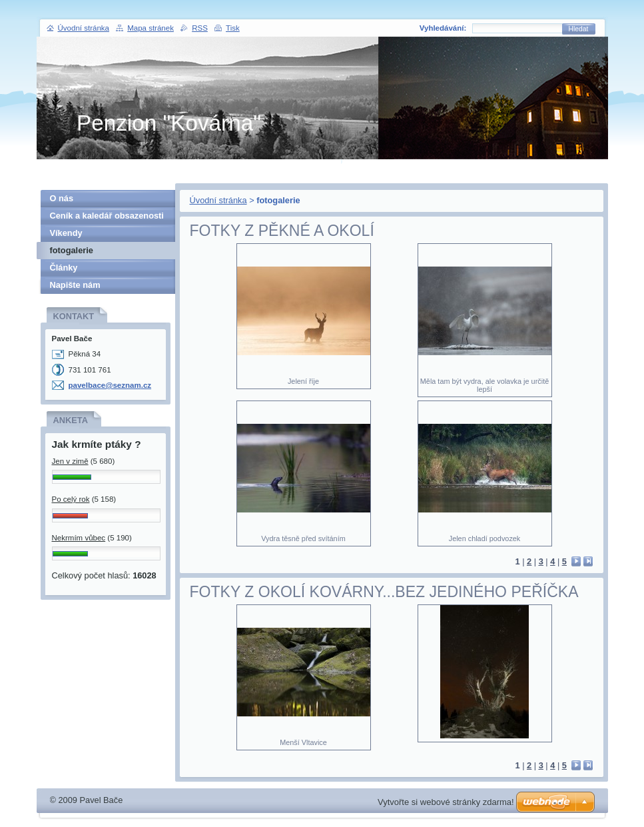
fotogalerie (72, 250)
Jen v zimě (70, 461)
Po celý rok (71, 499)
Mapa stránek (151, 28)
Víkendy (66, 233)
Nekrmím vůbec (79, 538)
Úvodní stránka (218, 200)
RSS (200, 28)
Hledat (579, 29)
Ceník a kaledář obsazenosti (107, 216)
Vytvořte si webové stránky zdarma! (446, 802)
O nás (62, 198)
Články (64, 268)
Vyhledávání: (443, 28)
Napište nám (75, 285)
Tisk (233, 28)
